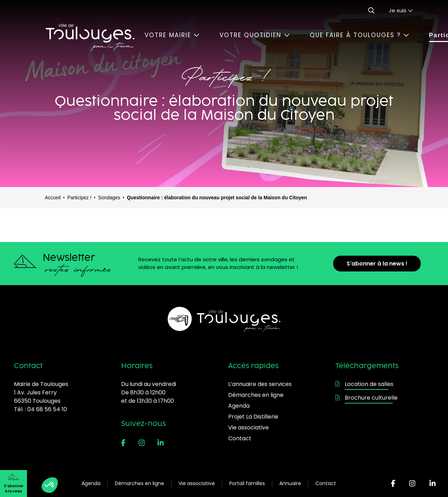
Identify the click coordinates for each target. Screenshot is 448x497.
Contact (326, 483)
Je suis (401, 10)
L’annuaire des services (260, 384)
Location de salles (364, 384)
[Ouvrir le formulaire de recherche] (371, 11)
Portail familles (247, 483)
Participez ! (79, 198)
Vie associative (197, 483)
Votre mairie (172, 35)
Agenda (91, 483)
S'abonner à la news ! (377, 264)
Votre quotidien (255, 35)
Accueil (53, 198)
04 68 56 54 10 (47, 409)
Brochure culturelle (366, 398)
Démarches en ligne (139, 483)
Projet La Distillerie (253, 417)
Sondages (109, 198)
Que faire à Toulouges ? (359, 35)
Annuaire (290, 483)
